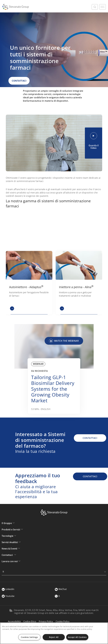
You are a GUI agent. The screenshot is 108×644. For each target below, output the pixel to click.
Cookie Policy (63, 621)
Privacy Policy (46, 621)
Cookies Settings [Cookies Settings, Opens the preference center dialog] (29, 637)
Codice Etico (30, 621)
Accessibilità (14, 621)
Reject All (54, 637)
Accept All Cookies (77, 637)
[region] (54, 633)
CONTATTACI (19, 81)
